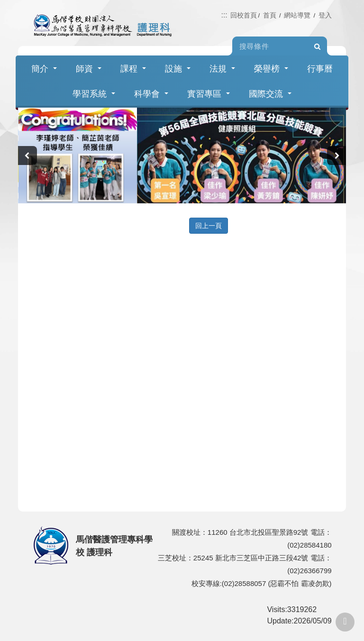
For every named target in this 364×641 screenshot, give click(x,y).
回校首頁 (244, 15)
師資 (89, 69)
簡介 (44, 69)
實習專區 (209, 94)
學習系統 (94, 94)
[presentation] (27, 156)
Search (318, 46)
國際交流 (270, 94)
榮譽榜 (271, 69)
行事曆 (320, 69)
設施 (178, 69)
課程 (133, 69)
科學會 (151, 94)
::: (224, 15)
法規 (222, 69)
